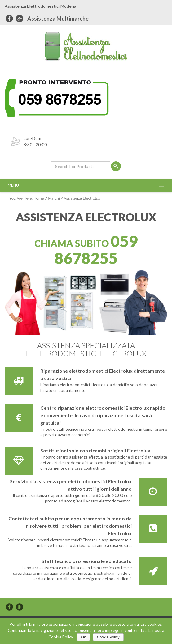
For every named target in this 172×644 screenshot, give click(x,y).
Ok (83, 637)
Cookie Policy (108, 637)
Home (39, 198)
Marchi (54, 198)
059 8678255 (96, 250)
